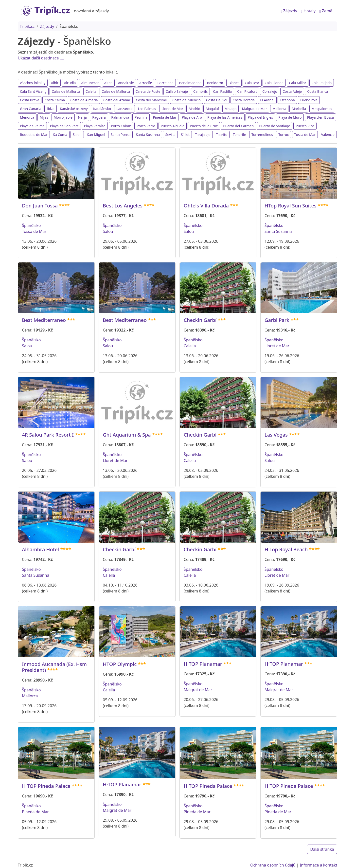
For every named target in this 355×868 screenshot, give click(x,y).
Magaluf (212, 109)
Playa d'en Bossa (321, 117)
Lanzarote (124, 109)
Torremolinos (262, 135)
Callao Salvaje (177, 91)
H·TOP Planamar (203, 664)
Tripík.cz (27, 26)
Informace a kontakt (319, 865)
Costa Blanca (318, 91)
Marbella (299, 109)
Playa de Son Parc (64, 126)
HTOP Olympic (120, 664)
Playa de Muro (290, 117)
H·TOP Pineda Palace (46, 786)
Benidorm (215, 83)
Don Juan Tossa (40, 206)
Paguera (99, 117)
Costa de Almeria (84, 100)
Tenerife (240, 135)
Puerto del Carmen (238, 126)
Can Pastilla (222, 91)
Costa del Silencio (186, 100)
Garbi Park (277, 320)
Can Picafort (247, 91)
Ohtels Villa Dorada (206, 206)
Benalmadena (190, 83)
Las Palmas (147, 109)
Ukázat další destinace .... (41, 58)
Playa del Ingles (260, 117)
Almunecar (90, 83)
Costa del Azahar (117, 100)
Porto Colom (121, 126)
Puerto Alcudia (173, 126)
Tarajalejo (203, 135)
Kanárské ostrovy (74, 109)
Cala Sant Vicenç (33, 91)
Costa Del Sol (217, 100)
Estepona (287, 100)
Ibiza (50, 109)
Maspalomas (322, 109)
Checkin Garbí (200, 320)
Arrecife (146, 83)
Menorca (27, 117)
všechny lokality (33, 83)
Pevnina (141, 117)
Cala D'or (252, 83)
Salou (77, 135)
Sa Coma (60, 135)
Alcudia (70, 83)
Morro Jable (63, 117)
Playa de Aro (192, 117)
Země (326, 11)
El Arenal (267, 100)
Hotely (308, 11)
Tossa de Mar (305, 135)
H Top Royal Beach (286, 549)
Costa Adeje (292, 91)
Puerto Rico (305, 126)
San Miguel (96, 135)
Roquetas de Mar (34, 135)
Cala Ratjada (322, 83)
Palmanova (120, 117)
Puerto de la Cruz (204, 126)
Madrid (194, 109)
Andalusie (126, 83)
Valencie (328, 135)
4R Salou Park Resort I (48, 435)
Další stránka (322, 849)
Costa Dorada (244, 100)
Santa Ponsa (120, 135)
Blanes (234, 83)
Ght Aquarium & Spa (127, 435)
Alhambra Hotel (40, 549)
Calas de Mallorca (66, 91)
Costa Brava (30, 100)
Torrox (284, 135)
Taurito (222, 135)
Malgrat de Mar (254, 109)
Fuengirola (309, 100)
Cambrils (200, 91)
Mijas (44, 117)
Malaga (231, 109)
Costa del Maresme (151, 100)
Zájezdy (289, 11)
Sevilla (170, 135)
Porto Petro (146, 126)
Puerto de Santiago (275, 126)
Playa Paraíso (95, 126)
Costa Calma (55, 100)
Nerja (82, 117)
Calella (91, 91)
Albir (55, 83)
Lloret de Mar (172, 109)
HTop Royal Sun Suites (291, 206)
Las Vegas (276, 435)
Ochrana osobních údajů (273, 865)
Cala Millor (298, 83)
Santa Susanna (148, 135)
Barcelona (165, 83)
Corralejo (270, 91)
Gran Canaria (31, 109)
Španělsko (31, 225)
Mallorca (279, 109)
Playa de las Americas (225, 117)
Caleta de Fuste (148, 91)
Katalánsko (102, 109)
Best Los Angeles (123, 206)
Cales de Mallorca (116, 91)
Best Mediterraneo (44, 320)
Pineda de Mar (165, 117)
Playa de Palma (32, 126)
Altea (108, 83)
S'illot (185, 135)
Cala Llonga (274, 83)
